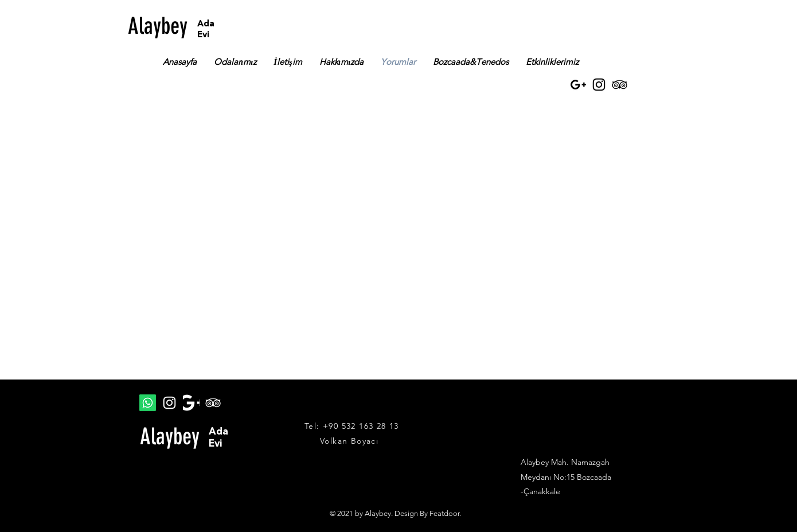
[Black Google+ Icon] (578, 85)
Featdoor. (445, 513)
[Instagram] (599, 85)
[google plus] (191, 403)
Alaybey (158, 26)
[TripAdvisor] (620, 85)
